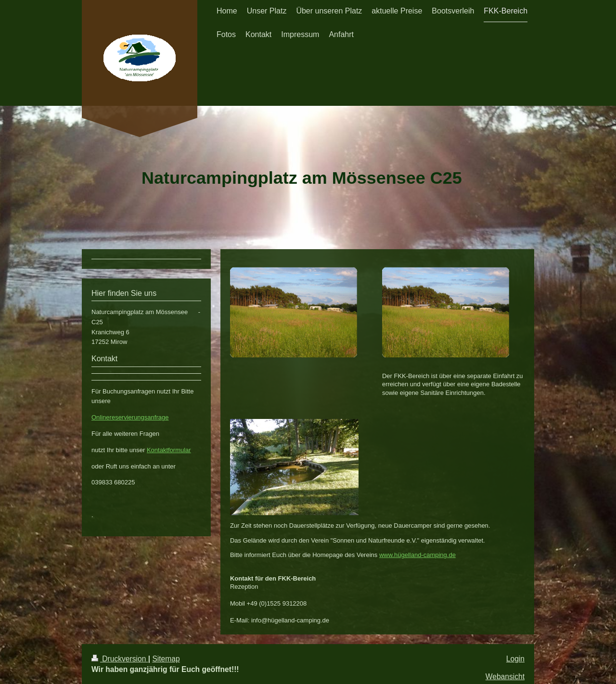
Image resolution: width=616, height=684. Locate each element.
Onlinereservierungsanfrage (130, 417)
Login (515, 659)
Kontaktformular (169, 450)
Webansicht (505, 677)
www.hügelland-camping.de (417, 555)
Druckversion (120, 659)
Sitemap (166, 659)
